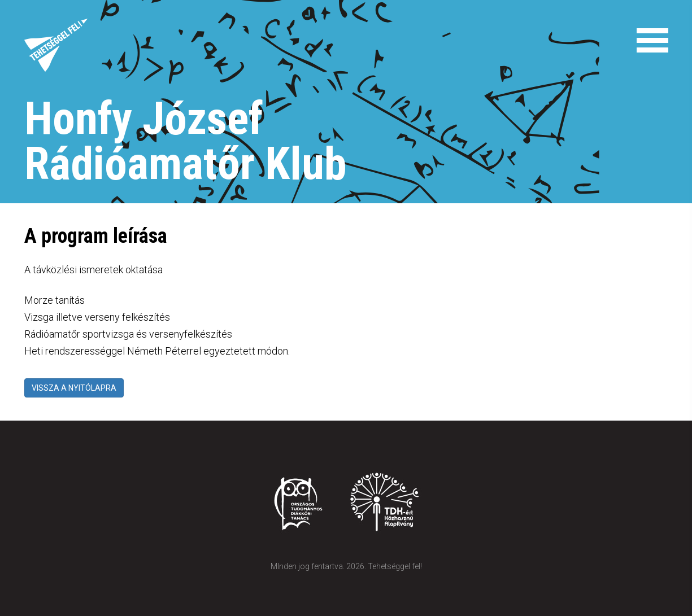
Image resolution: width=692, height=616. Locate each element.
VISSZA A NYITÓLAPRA (74, 388)
